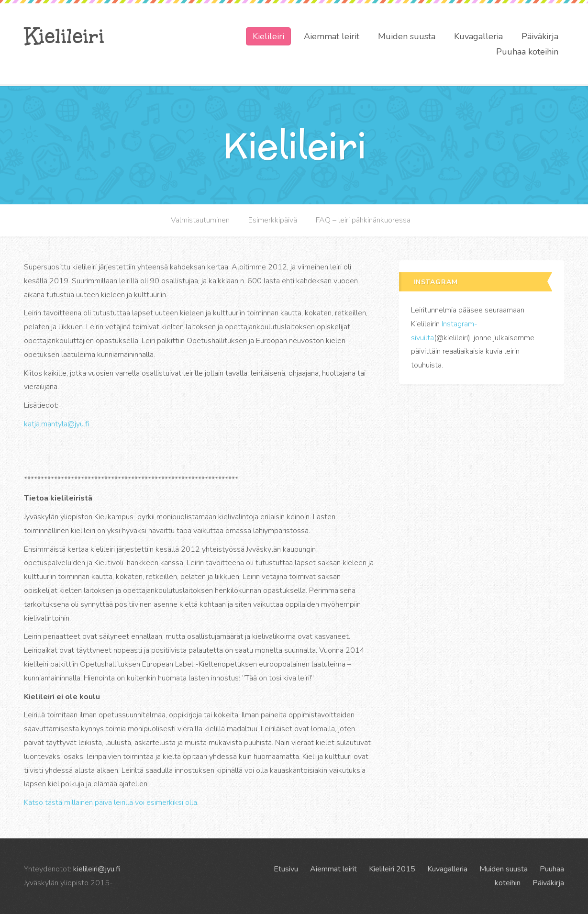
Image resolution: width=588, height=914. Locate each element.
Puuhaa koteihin (527, 52)
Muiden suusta (407, 36)
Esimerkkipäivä (273, 220)
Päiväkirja (540, 36)
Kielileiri (64, 36)
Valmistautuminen (200, 220)
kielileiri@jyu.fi (97, 869)
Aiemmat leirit (332, 36)
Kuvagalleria (478, 36)
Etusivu (286, 869)
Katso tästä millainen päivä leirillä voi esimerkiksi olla (111, 803)
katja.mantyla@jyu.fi (57, 424)
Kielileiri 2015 (392, 869)
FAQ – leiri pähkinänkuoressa (363, 220)
